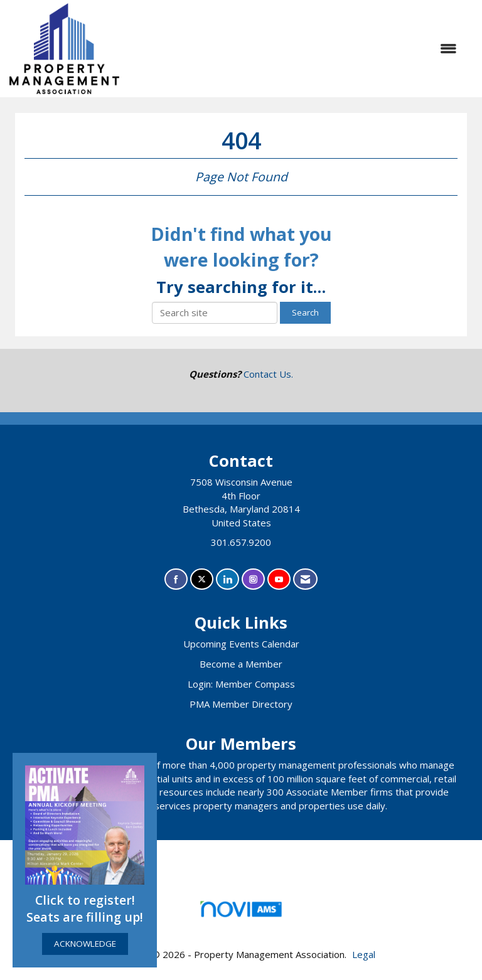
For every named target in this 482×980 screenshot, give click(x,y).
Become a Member (241, 664)
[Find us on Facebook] (176, 579)
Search (305, 312)
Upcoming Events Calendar (241, 644)
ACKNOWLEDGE (85, 944)
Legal (364, 954)
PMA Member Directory (241, 704)
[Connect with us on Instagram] (253, 579)
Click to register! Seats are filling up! (85, 909)
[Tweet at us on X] (202, 579)
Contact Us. (268, 374)
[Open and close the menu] (294, 49)
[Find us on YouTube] (279, 579)
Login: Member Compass (241, 684)
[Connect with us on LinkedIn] (228, 579)
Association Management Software (241, 913)
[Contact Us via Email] (305, 579)
